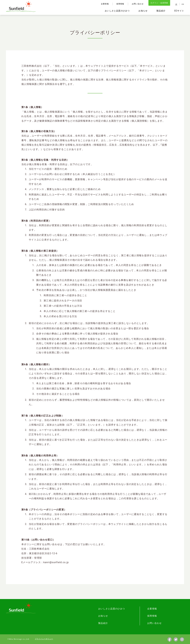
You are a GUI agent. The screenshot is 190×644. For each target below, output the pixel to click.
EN (183, 4)
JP (176, 4)
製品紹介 (161, 11)
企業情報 (105, 4)
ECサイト (179, 11)
